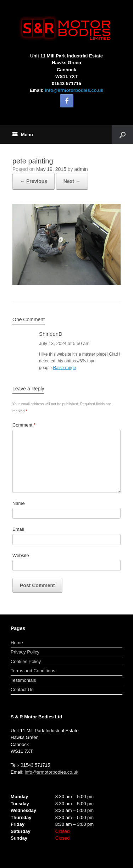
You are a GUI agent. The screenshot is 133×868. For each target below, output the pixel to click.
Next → (72, 181)
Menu (23, 135)
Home (17, 643)
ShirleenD (51, 334)
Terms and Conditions (33, 671)
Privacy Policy (25, 652)
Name (19, 503)
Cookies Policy (26, 661)
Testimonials (23, 680)
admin (81, 169)
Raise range (64, 368)
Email (18, 529)
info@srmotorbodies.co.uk (74, 90)
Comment (24, 425)
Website (21, 555)
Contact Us (22, 689)
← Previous (34, 181)
